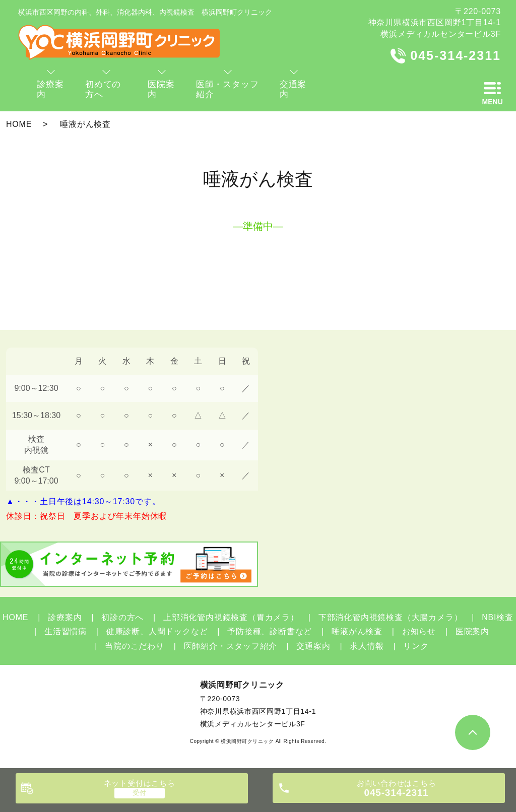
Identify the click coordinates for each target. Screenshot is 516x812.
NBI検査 (498, 617)
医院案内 (472, 631)
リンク (416, 646)
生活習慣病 (66, 631)
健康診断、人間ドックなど (157, 631)
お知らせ (419, 631)
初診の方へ (122, 617)
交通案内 (313, 646)
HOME (19, 124)
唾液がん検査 (357, 631)
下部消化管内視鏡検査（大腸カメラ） (391, 617)
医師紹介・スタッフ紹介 (231, 646)
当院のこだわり (135, 646)
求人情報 (367, 646)
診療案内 (65, 617)
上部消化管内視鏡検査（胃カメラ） (231, 617)
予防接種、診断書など (270, 631)
